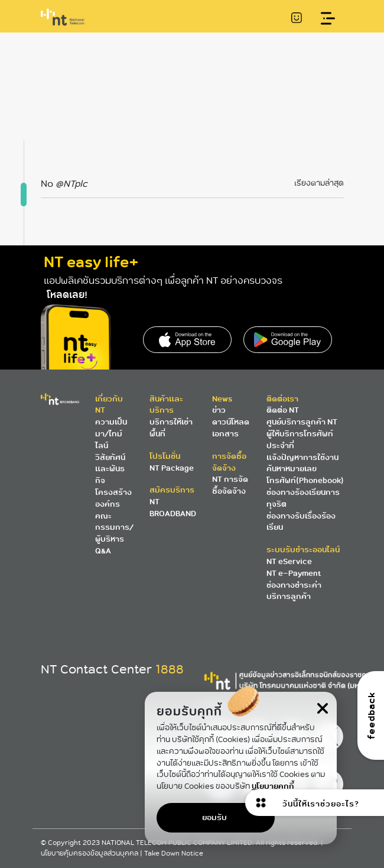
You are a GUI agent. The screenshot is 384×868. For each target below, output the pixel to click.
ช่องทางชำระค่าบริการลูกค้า (294, 591)
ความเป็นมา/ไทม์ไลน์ (111, 434)
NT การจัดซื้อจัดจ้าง (230, 485)
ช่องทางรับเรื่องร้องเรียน (301, 522)
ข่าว (219, 410)
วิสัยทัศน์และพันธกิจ (110, 469)
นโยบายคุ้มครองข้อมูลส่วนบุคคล (90, 854)
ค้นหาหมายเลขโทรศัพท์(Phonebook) (305, 475)
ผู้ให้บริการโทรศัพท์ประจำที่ (300, 440)
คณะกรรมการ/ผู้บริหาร (114, 528)
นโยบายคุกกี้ (273, 786)
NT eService (289, 561)
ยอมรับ (214, 817)
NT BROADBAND (173, 508)
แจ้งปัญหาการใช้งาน (302, 457)
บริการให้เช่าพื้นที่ (171, 428)
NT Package (172, 468)
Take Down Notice (174, 854)
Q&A (103, 551)
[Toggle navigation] (328, 19)
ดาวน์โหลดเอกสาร (231, 428)
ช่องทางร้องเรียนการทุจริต (303, 498)
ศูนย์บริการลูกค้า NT (302, 422)
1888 (170, 669)
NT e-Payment (294, 573)
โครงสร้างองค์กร (113, 498)
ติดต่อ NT (283, 410)
